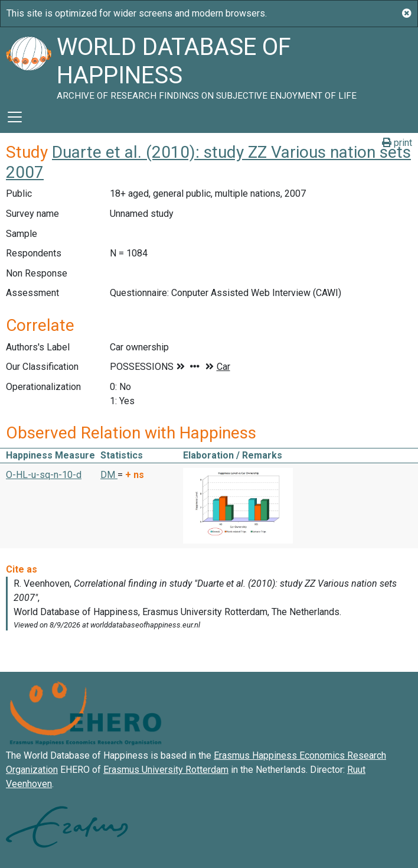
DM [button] (109, 475)
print (397, 143)
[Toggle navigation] (15, 117)
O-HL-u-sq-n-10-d (44, 475)
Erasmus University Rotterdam (166, 770)
